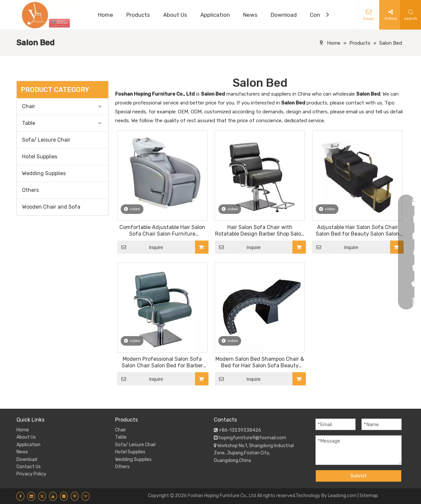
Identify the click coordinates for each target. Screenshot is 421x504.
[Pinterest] (75, 496)
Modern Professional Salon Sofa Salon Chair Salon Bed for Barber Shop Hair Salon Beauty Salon (162, 362)
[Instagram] (64, 496)
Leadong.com (342, 496)
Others (30, 190)
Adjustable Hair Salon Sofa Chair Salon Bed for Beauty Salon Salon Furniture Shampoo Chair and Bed (358, 231)
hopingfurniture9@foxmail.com (252, 438)
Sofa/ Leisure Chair (46, 140)
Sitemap (369, 496)
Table (29, 123)
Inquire (140, 247)
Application (28, 445)
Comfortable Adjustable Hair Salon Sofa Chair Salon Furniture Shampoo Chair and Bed (162, 231)
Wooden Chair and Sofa (51, 207)
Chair (29, 106)
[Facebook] (20, 496)
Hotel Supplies (40, 157)
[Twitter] (42, 496)
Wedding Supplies (44, 173)
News (22, 452)
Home (23, 430)
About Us (26, 437)
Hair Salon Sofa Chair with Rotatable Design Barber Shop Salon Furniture (260, 231)
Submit (359, 476)
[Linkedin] (31, 496)
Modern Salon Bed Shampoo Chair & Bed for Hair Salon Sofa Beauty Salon (260, 362)
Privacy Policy (31, 474)
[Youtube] (53, 496)
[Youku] (86, 496)
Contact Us (29, 467)
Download (27, 459)
